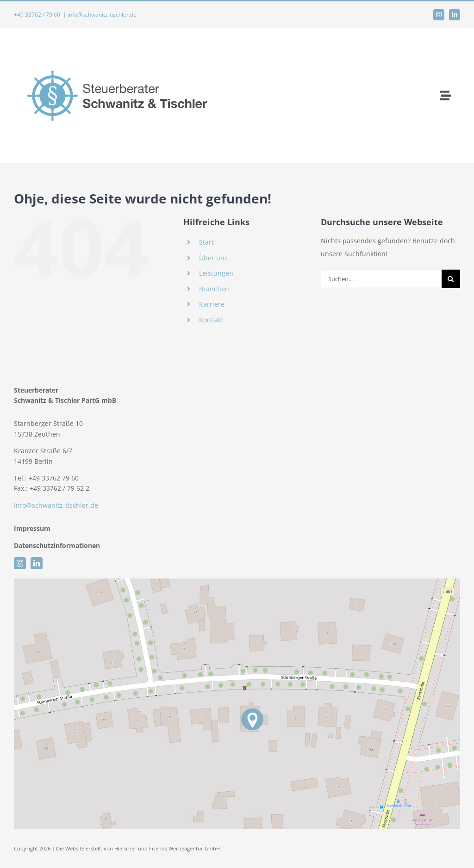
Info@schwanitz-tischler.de (56, 505)
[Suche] (451, 279)
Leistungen (216, 273)
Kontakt (211, 320)
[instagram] (439, 15)
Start (206, 242)
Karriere (212, 304)
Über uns (213, 258)
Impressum (33, 528)
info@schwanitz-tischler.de (102, 15)
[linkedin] (455, 15)
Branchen (214, 289)
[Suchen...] (381, 279)
